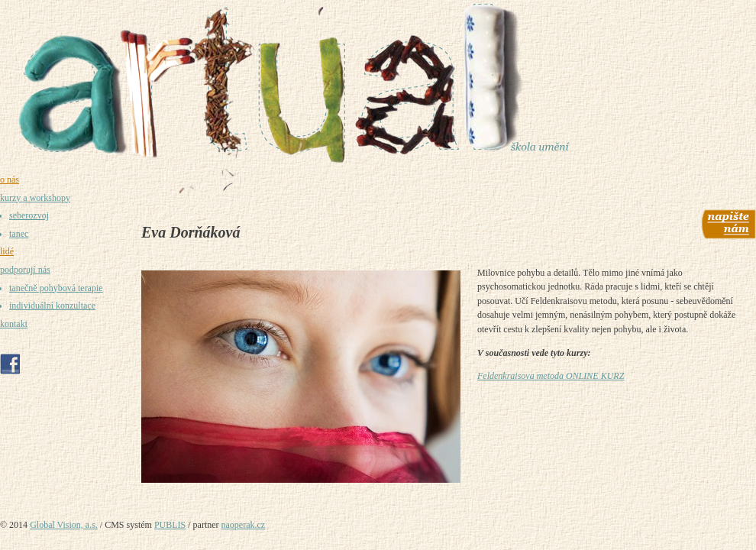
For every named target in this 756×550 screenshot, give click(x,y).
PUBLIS (170, 525)
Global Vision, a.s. (64, 525)
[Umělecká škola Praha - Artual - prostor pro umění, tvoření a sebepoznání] (378, 83)
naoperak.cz (244, 525)
